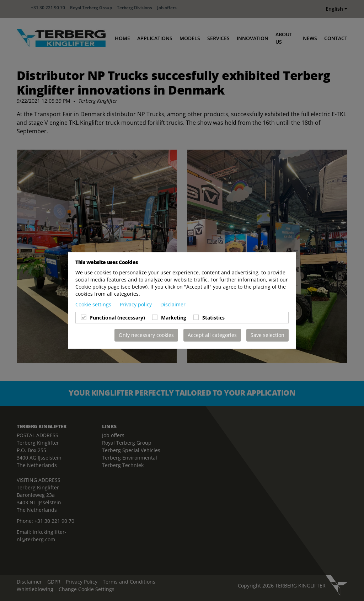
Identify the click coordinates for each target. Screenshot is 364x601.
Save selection (267, 335)
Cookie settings (94, 304)
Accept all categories (212, 335)
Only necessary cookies (146, 335)
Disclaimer (173, 304)
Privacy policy (136, 304)
